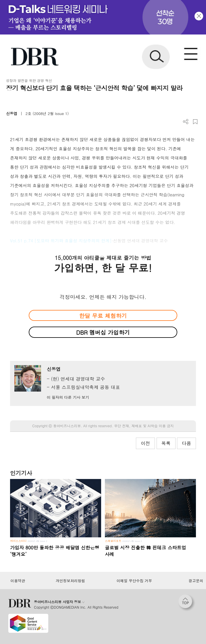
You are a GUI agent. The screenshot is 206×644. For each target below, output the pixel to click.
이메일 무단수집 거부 (134, 581)
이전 (145, 443)
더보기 (186, 122)
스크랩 (195, 122)
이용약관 (18, 581)
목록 (166, 443)
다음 (186, 443)
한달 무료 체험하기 (103, 316)
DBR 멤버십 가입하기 (103, 332)
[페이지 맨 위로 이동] (187, 603)
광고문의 (196, 581)
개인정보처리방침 (70, 581)
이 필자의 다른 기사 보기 (68, 397)
